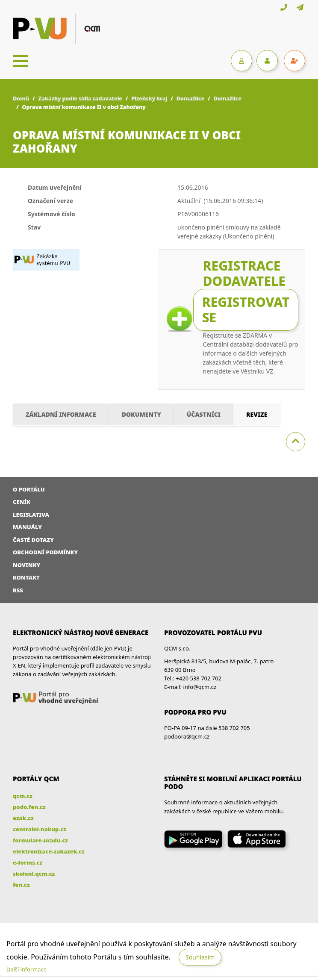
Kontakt (26, 577)
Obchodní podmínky (45, 552)
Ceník (22, 502)
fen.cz (21, 885)
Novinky (26, 565)
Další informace (26, 969)
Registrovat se (246, 310)
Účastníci (204, 414)
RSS (18, 590)
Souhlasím (200, 957)
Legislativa (31, 515)
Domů (21, 98)
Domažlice (190, 98)
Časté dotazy (33, 540)
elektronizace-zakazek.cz (49, 851)
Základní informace (61, 414)
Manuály (27, 527)
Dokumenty (141, 414)
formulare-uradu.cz (40, 840)
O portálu (29, 489)
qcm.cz (23, 796)
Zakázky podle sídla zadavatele (80, 98)
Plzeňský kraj (149, 98)
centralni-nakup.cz (40, 829)
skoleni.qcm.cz (34, 874)
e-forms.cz (28, 862)
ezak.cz (23, 818)
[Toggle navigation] (21, 61)
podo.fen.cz (29, 807)
